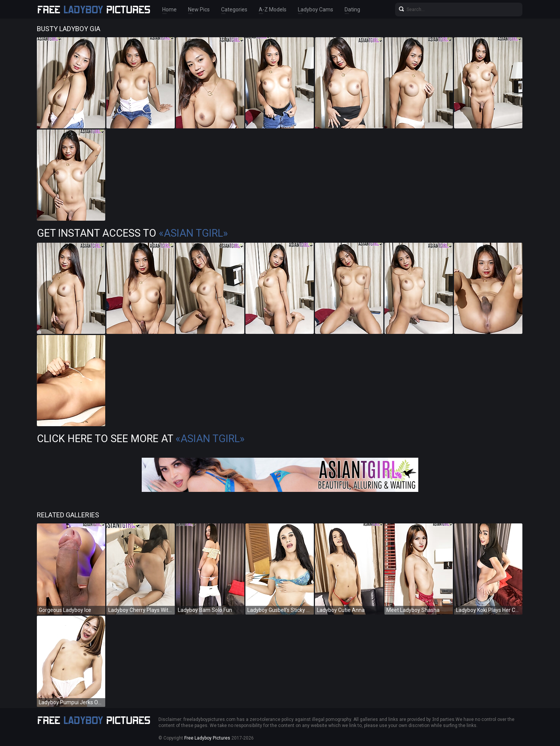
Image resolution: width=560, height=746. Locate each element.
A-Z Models (273, 9)
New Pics (199, 9)
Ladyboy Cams (316, 9)
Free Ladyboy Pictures (207, 738)
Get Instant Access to (132, 233)
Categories (234, 9)
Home (169, 9)
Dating (352, 9)
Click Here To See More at (141, 439)
